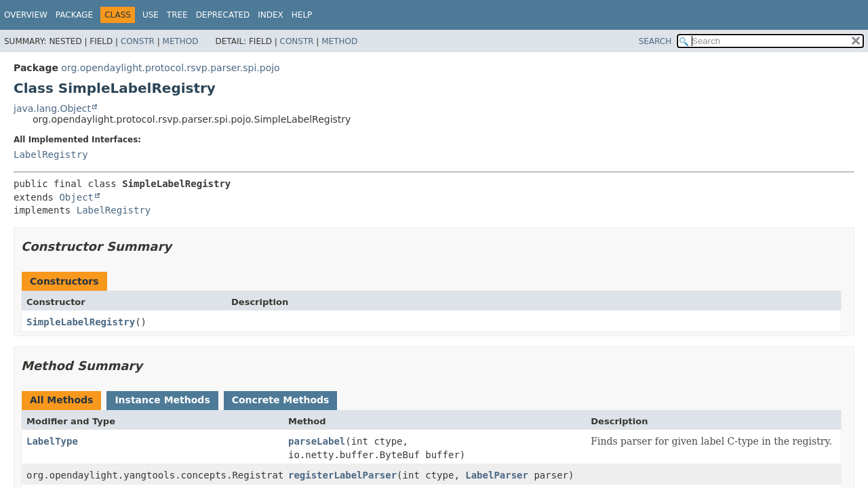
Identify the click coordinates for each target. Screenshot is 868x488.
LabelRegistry (51, 155)
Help (302, 15)
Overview (26, 15)
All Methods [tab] (61, 400)
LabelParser (497, 475)
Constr (138, 41)
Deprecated (223, 15)
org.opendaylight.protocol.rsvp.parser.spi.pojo (170, 68)
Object (76, 197)
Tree (177, 15)
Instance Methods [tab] (162, 400)
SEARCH (655, 41)
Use (151, 15)
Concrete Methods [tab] (281, 400)
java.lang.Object (52, 108)
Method (181, 41)
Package (74, 15)
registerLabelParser (342, 475)
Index (271, 15)
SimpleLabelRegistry (81, 322)
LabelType (52, 441)
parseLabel (317, 441)
